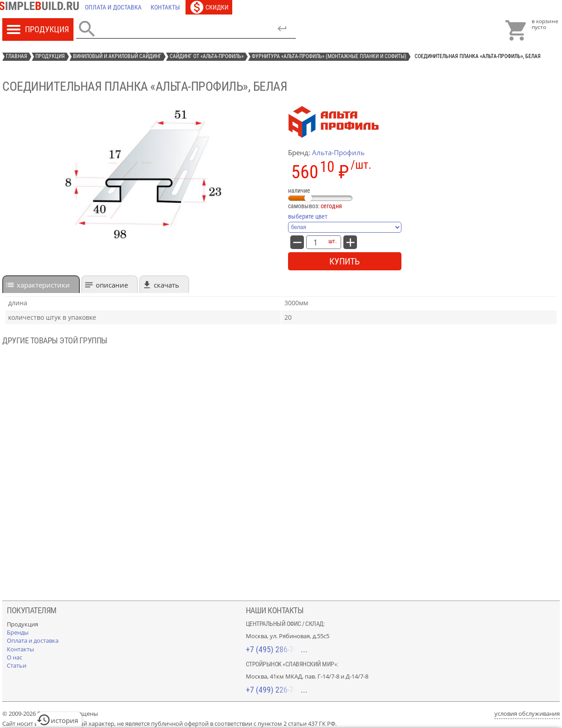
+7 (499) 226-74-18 (277, 690)
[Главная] (41, 7)
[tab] (41, 284)
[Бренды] (18, 632)
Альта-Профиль (338, 152)
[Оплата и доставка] (113, 7)
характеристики (43, 285)
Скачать (166, 285)
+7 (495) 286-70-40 (277, 649)
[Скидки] (209, 7)
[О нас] (15, 657)
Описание (112, 285)
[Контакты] (165, 7)
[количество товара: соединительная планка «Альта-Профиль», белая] (315, 242)
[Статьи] (17, 665)
